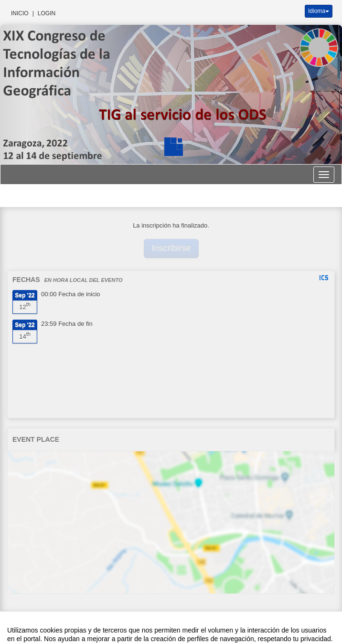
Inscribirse (171, 248)
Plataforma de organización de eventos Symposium (171, 627)
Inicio (20, 13)
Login (47, 13)
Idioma (319, 11)
